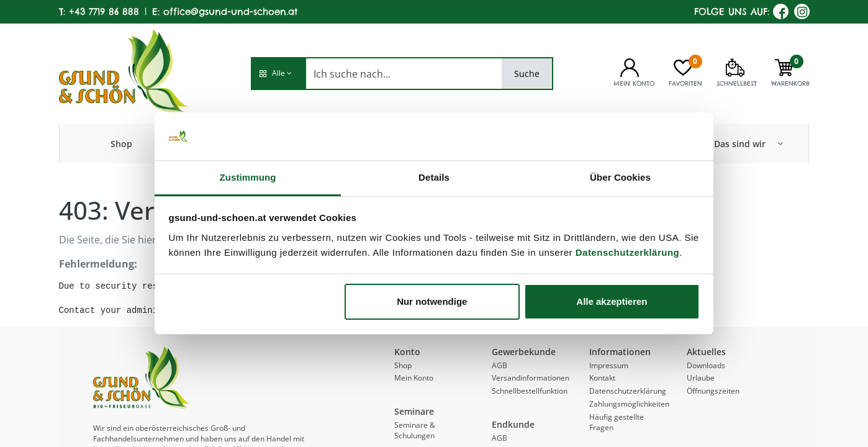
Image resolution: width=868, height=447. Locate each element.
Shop (403, 365)
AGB (500, 365)
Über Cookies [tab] (620, 177)
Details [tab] (434, 177)
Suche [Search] (527, 74)
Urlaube (701, 378)
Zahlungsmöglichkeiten (629, 404)
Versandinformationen (531, 378)
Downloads (706, 365)
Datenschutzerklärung (628, 252)
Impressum (609, 365)
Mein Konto (414, 378)
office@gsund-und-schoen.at (230, 11)
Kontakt (602, 378)
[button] (278, 74)
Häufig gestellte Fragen (617, 422)
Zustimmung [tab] (248, 177)
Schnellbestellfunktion (530, 391)
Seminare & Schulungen (415, 430)
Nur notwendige (432, 301)
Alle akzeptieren (612, 301)
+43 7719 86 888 (104, 11)
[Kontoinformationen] (630, 66)
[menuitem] (121, 143)
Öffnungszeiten (713, 391)
